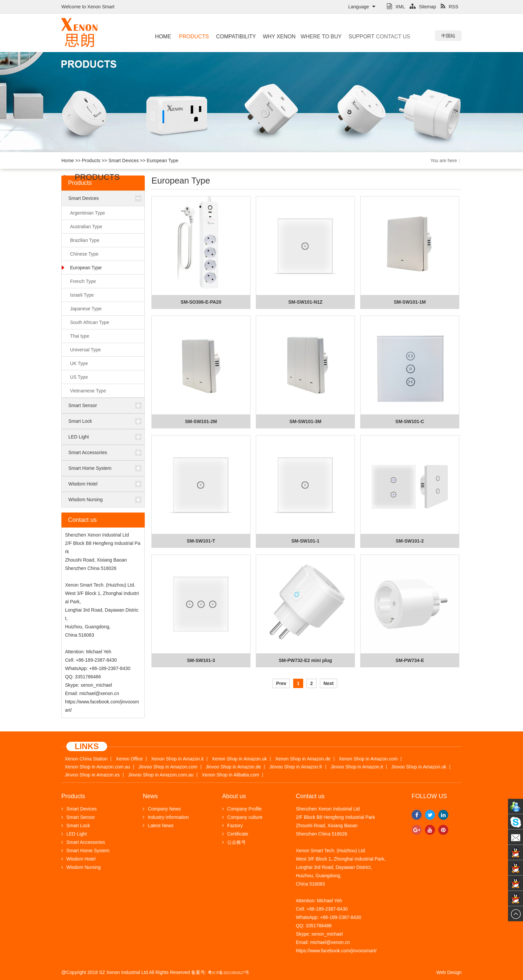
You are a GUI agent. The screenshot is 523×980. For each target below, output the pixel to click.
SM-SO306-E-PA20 (201, 302)
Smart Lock (80, 421)
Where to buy (313, 37)
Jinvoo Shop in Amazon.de (233, 767)
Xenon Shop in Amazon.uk (239, 759)
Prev (281, 683)
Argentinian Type (88, 213)
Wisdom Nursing (86, 500)
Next (329, 683)
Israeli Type (82, 295)
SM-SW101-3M (306, 421)
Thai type (80, 336)
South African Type (90, 322)
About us (234, 796)
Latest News (158, 826)
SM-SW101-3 (201, 660)
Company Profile (242, 809)
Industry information (166, 817)
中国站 (448, 36)
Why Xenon (275, 37)
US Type (79, 377)
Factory (232, 826)
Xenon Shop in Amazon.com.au (97, 767)
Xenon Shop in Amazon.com (368, 759)
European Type (163, 160)
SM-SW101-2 (410, 541)
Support (353, 37)
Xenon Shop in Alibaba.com (230, 775)
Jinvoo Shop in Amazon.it (357, 767)
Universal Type (85, 350)
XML (396, 7)
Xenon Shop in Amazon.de (303, 759)
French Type (83, 281)
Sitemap (423, 7)
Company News (162, 809)
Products (192, 37)
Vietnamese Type (88, 391)
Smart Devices (124, 160)
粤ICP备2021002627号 (228, 972)
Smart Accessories (88, 452)
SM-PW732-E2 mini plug (305, 660)
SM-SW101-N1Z (305, 302)
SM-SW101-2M (201, 421)
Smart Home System (90, 468)
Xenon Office (129, 759)
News (150, 796)
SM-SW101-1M (410, 302)
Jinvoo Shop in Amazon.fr (296, 767)
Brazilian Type (85, 240)
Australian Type (86, 227)
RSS (449, 7)
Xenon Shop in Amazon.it (177, 759)
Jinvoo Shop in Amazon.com (168, 767)
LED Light (79, 437)
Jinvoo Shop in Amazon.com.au (161, 775)
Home (163, 37)
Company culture (242, 817)
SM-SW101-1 (305, 541)
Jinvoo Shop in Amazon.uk (419, 767)
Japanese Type (86, 309)
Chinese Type (84, 254)
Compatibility (232, 37)
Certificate (235, 834)
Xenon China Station (86, 759)
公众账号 (234, 842)
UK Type (79, 363)
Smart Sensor (83, 405)
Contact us (379, 37)
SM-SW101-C (410, 421)
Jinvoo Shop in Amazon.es (92, 775)
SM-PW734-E (410, 660)
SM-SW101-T (201, 541)
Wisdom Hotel (83, 484)
